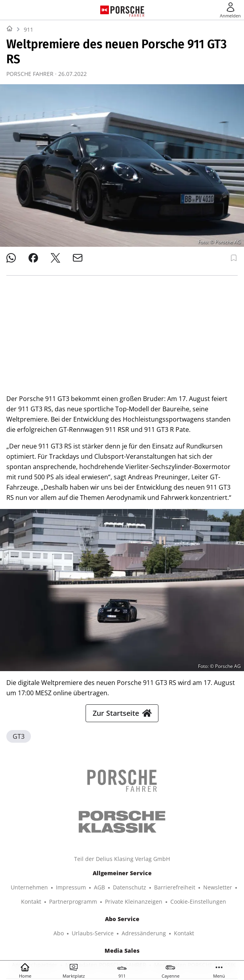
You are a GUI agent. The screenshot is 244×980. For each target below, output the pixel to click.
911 (29, 29)
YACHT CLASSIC (85, 907)
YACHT (48, 907)
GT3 (19, 631)
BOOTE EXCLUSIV (162, 907)
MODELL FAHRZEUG (115, 922)
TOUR (45, 922)
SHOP (24, 907)
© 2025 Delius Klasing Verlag (121, 943)
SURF (199, 907)
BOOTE (123, 907)
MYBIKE (71, 922)
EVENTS (199, 922)
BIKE (220, 907)
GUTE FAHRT (165, 922)
